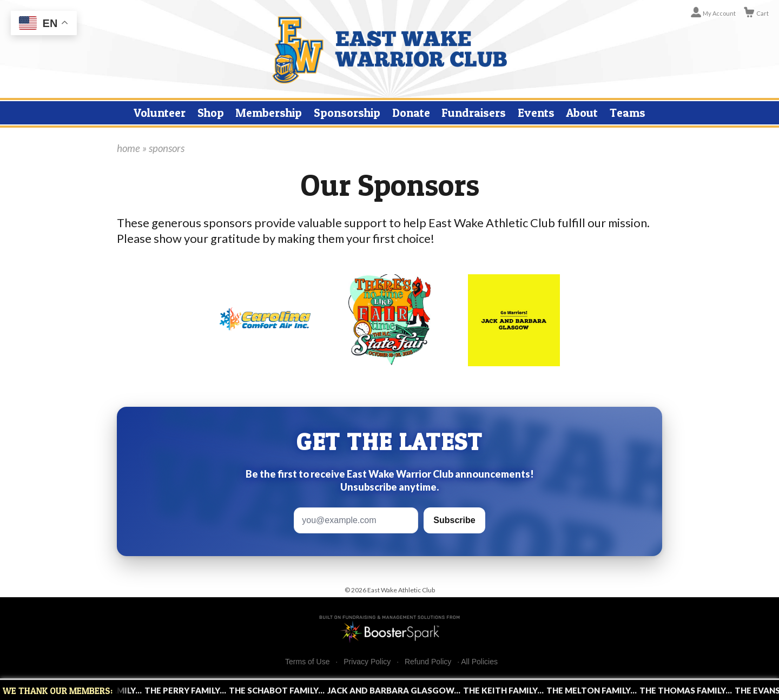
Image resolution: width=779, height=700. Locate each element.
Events (536, 113)
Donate (411, 113)
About (582, 113)
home (128, 148)
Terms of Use (307, 662)
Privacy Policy (367, 662)
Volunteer (160, 113)
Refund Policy (428, 662)
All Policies (479, 662)
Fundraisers (474, 113)
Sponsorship (347, 113)
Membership (269, 113)
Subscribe (454, 520)
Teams (628, 113)
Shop (211, 113)
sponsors (167, 148)
